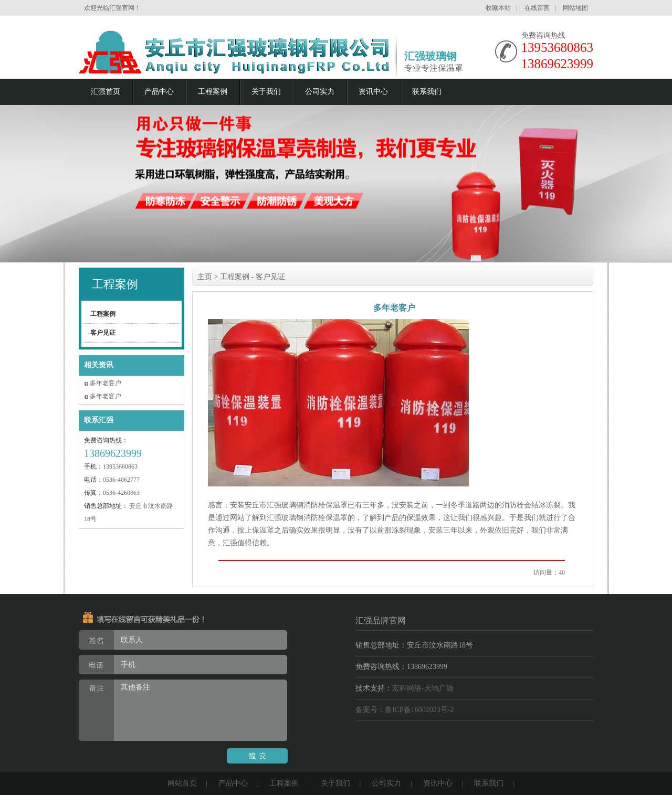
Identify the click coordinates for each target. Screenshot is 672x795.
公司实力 (320, 92)
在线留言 (537, 8)
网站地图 (575, 8)
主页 (205, 277)
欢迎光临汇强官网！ (112, 8)
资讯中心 (373, 92)
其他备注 (183, 710)
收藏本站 (498, 8)
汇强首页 (106, 92)
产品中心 (159, 92)
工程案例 (213, 92)
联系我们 (427, 92)
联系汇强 (99, 420)
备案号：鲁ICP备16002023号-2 (405, 710)
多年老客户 (106, 383)
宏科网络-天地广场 (423, 688)
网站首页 (182, 783)
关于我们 (266, 92)
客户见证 (103, 333)
